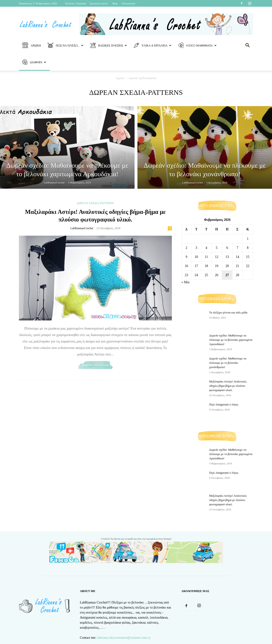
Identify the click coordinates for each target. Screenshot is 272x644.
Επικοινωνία (128, 3)
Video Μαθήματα (197, 46)
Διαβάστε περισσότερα (95, 365)
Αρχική (32, 46)
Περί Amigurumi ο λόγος (224, 405)
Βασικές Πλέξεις (109, 46)
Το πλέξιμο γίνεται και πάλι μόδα (228, 313)
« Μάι (185, 282)
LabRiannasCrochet (54, 182)
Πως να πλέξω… (65, 46)
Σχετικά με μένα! (99, 3)
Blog (115, 3)
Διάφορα (34, 62)
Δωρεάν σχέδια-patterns (95, 203)
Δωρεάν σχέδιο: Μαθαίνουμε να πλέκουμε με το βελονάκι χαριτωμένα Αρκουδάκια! (231, 340)
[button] (247, 46)
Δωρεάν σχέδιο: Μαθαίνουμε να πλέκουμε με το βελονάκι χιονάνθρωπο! (228, 363)
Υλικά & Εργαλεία (153, 46)
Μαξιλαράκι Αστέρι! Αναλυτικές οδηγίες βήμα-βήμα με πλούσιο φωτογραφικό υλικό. (228, 386)
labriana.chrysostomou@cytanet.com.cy (124, 638)
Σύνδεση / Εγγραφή (76, 3)
